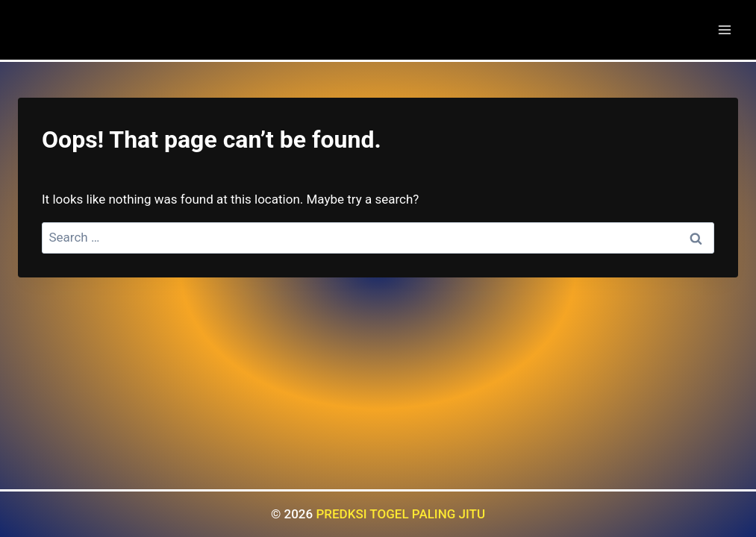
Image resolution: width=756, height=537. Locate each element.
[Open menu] (724, 29)
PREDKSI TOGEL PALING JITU (400, 514)
